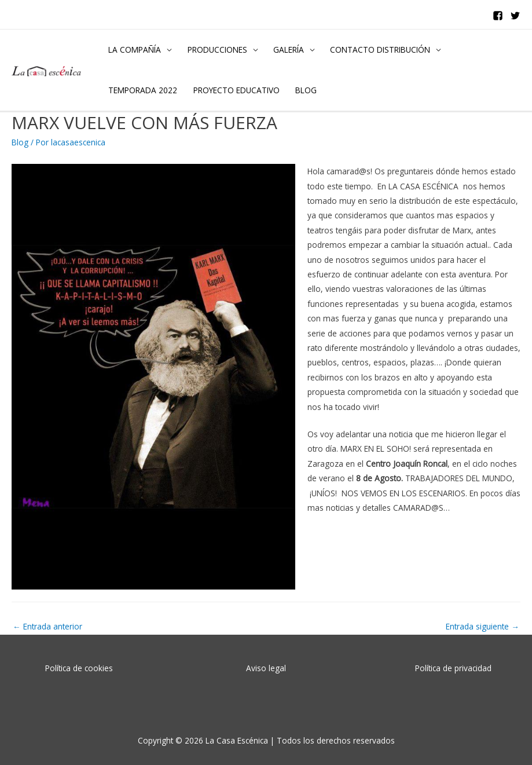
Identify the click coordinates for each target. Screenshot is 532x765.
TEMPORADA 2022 (143, 90)
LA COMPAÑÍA (135, 50)
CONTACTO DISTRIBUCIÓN (380, 50)
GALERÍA (289, 50)
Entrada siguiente (483, 626)
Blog (20, 142)
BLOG (306, 90)
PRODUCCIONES (217, 50)
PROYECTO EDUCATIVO (236, 90)
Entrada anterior (47, 626)
